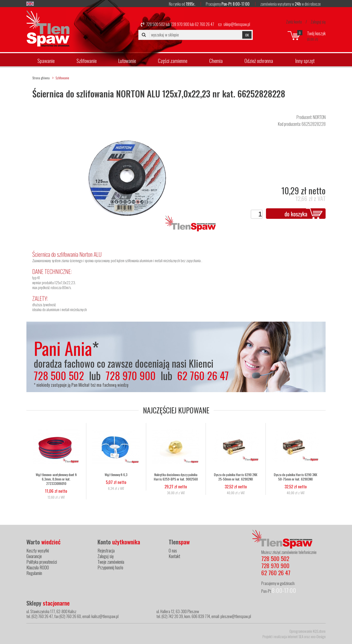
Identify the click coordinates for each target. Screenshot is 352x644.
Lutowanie (127, 61)
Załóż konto (294, 22)
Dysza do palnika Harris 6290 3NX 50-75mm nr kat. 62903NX (296, 477)
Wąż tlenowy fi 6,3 (116, 475)
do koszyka (296, 214)
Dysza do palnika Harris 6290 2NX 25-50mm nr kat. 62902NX (236, 477)
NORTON (319, 117)
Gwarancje (34, 556)
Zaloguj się (318, 22)
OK (247, 35)
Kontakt (174, 556)
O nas (173, 550)
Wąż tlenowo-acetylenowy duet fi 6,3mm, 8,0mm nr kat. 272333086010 (56, 479)
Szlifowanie (87, 61)
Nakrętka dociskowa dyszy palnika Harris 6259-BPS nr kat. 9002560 (176, 477)
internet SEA (296, 636)
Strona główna (41, 78)
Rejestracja (106, 550)
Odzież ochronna (259, 61)
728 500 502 (156, 24)
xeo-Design (318, 636)
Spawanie (46, 61)
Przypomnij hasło (110, 567)
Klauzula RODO (38, 567)
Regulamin (34, 573)
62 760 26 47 (204, 24)
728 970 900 (180, 24)
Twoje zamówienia (111, 562)
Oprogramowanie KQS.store (308, 631)
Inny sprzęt (305, 61)
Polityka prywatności (42, 562)
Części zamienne (173, 61)
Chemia (216, 61)
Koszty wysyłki (38, 550)
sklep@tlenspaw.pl (237, 24)
